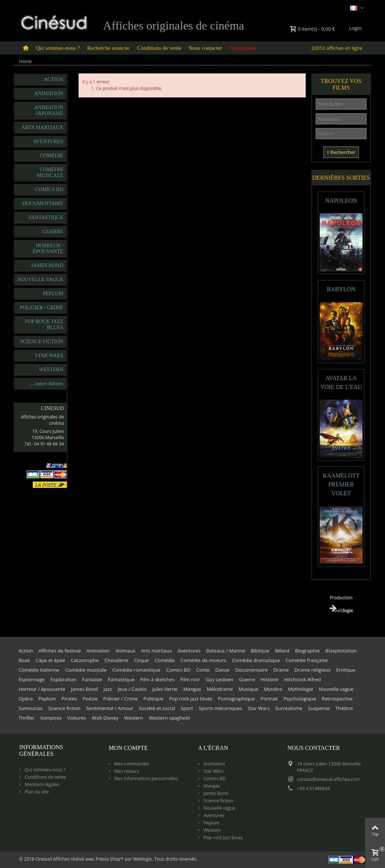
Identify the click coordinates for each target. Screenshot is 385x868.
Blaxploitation (341, 651)
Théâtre (344, 708)
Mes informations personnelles (146, 779)
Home (25, 61)
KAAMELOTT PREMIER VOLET (341, 484)
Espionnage (32, 679)
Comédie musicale (50, 173)
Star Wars (49, 356)
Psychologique (300, 699)
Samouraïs (30, 708)
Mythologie (301, 689)
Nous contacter (205, 48)
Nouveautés (242, 48)
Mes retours (126, 771)
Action (54, 80)
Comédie (52, 156)
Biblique (260, 651)
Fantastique (46, 218)
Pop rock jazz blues (44, 325)
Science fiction (41, 342)
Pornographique (236, 699)
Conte (203, 670)
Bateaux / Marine (226, 651)
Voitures (77, 718)
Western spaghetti (170, 718)
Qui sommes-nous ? (58, 48)
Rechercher (341, 152)
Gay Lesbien (219, 679)
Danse (223, 670)
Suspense (319, 708)
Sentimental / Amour (110, 708)
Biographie (307, 651)
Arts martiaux (42, 128)
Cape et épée (50, 660)
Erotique (346, 670)
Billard (282, 651)
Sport (187, 708)
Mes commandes (131, 764)
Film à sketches (157, 679)
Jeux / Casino (132, 689)
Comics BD (49, 190)
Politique (153, 699)
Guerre (53, 232)
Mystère (273, 689)
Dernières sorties (341, 178)
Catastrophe (85, 660)
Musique (248, 689)
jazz (107, 689)
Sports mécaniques (221, 708)
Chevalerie (116, 660)
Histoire (270, 679)
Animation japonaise (48, 111)
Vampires (51, 718)
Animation (48, 94)
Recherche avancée (108, 48)
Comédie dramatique (256, 660)
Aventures (48, 142)
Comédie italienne (39, 670)
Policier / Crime (41, 308)
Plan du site (36, 792)
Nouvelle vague (40, 280)
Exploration (63, 679)
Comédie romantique (137, 670)
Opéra (25, 699)
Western (51, 370)
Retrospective (337, 699)
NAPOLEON (341, 201)
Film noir (190, 679)
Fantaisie (92, 679)
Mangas (192, 689)
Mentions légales (41, 784)
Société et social (157, 708)
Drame (281, 670)
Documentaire (43, 204)
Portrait (269, 699)
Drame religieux (312, 670)
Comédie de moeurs (203, 660)
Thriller (27, 718)
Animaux (125, 651)
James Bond (47, 266)
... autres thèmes (47, 384)
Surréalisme (289, 708)
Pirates (69, 699)
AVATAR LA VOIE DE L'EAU (341, 383)
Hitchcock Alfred (302, 679)
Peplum (53, 294)
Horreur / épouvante (48, 249)
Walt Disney (105, 718)
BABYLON (341, 289)
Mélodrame (220, 689)
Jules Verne (165, 689)
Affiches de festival (59, 651)
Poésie (90, 699)
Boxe (24, 660)
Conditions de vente (159, 48)
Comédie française (306, 660)
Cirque (141, 660)
